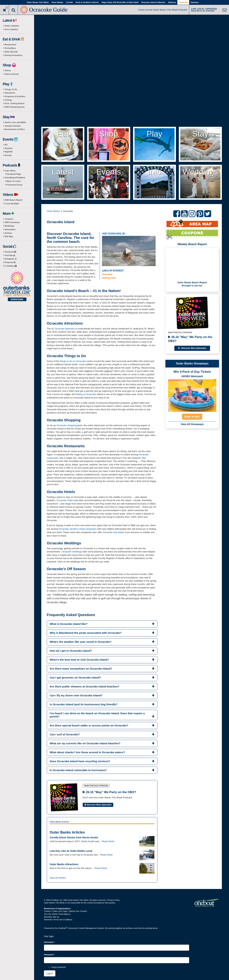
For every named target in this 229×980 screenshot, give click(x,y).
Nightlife (9, 152)
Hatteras (172, 2)
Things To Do (11, 89)
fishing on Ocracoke (86, 394)
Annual (8, 155)
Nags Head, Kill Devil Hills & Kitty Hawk (120, 2)
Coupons (9, 219)
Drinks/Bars (10, 48)
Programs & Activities (15, 96)
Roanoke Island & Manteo (153, 2)
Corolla (69, 2)
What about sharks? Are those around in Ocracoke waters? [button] (87, 752)
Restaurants (11, 45)
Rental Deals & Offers (15, 129)
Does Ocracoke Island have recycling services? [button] (80, 761)
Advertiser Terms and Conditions (58, 920)
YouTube (10, 255)
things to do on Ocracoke (73, 361)
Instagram (11, 259)
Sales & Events (12, 74)
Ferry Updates (11, 29)
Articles (8, 233)
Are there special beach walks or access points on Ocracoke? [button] (89, 725)
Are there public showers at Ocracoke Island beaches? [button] (84, 686)
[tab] (102, 624)
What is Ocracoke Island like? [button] (69, 624)
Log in (50, 973)
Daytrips (195, 2)
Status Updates (12, 26)
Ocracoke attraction (65, 329)
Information (10, 229)
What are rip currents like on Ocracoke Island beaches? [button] (85, 743)
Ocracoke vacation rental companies (78, 529)
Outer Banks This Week (38, 2)
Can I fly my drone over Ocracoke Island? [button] (76, 695)
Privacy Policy (113, 900)
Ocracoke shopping (67, 425)
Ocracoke (183, 2)
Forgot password (58, 967)
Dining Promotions (14, 55)
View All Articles (58, 878)
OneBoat (63, 928)
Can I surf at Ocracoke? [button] (65, 734)
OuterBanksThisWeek (15, 178)
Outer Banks (57, 2)
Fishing (8, 100)
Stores (8, 70)
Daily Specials (11, 52)
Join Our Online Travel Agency (57, 914)
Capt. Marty (10, 171)
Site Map (9, 236)
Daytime (9, 148)
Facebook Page (14, 174)
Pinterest (10, 262)
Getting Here (109, 278)
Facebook (10, 252)
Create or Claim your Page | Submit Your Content (65, 911)
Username (49, 942)
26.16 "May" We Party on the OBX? (190, 339)
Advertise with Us (52, 917)
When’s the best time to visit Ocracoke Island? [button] (79, 660)
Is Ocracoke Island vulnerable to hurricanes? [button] (78, 770)
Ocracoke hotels (65, 500)
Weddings (9, 226)
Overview (107, 274)
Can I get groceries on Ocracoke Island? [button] (75, 678)
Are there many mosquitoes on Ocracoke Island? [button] (81, 669)
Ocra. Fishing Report (15, 103)
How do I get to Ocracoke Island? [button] (71, 651)
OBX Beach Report (14, 200)
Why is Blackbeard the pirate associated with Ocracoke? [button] (86, 633)
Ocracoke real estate (113, 532)
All (6, 145)
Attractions (10, 93)
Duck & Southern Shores (87, 2)
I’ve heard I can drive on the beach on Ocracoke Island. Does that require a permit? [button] (97, 715)
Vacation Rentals (13, 126)
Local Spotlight (12, 204)
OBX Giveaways (12, 222)
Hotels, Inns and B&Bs (15, 122)
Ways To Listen (14, 181)
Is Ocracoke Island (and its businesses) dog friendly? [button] (84, 704)
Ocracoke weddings (72, 552)
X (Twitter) (11, 266)
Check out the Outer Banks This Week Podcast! (163, 10)
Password (49, 955)
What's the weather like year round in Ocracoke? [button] (81, 642)
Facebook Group (14, 185)
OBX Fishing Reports (15, 107)
